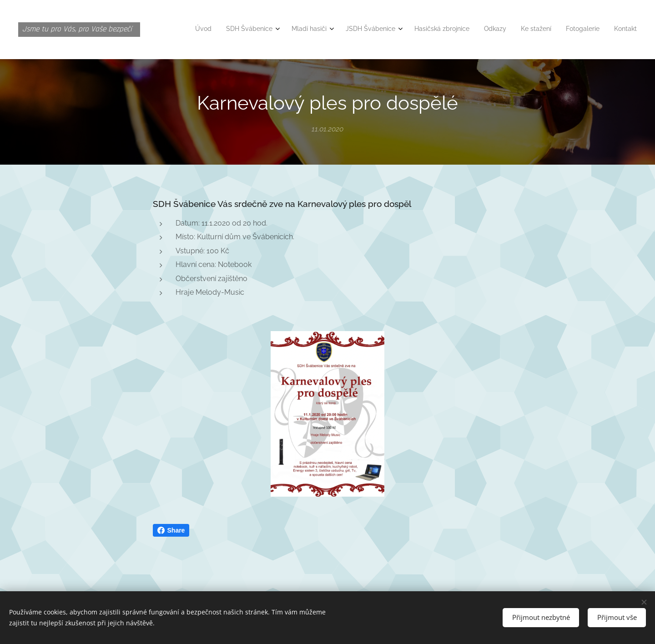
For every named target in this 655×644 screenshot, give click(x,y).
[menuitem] (509, 30)
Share (171, 530)
